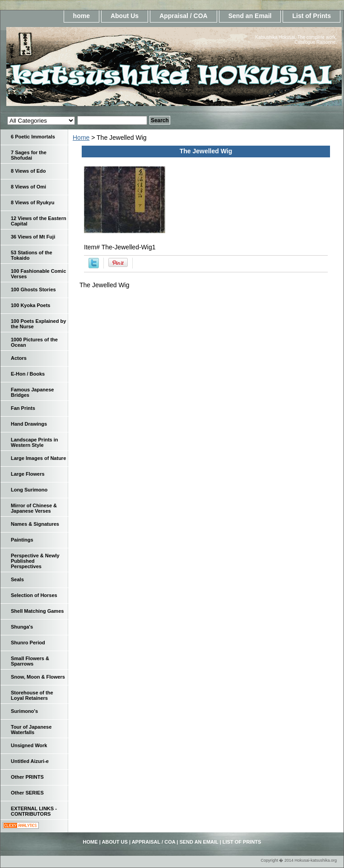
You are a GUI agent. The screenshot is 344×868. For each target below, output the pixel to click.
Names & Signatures (35, 524)
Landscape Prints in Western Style (35, 442)
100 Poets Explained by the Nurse (38, 324)
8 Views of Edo (28, 171)
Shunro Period (28, 643)
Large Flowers (28, 474)
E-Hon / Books (28, 374)
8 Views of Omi (28, 187)
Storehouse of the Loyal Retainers (32, 695)
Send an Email (250, 16)
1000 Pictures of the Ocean (34, 342)
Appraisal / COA (184, 16)
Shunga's (22, 627)
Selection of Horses (34, 595)
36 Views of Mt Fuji (33, 237)
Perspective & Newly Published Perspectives (35, 561)
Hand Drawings (29, 424)
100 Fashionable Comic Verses (38, 274)
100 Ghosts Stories (33, 289)
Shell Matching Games (37, 611)
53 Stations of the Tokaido (32, 255)
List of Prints (311, 16)
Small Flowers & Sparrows (30, 661)
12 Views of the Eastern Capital (39, 221)
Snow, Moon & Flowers (38, 677)
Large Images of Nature (38, 458)
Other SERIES (27, 793)
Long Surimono (29, 490)
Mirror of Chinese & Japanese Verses (34, 508)
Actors (19, 358)
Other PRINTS (27, 777)
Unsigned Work (29, 745)
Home (81, 138)
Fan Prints (23, 408)
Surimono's (24, 711)
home (81, 16)
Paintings (22, 540)
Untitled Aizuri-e (30, 761)
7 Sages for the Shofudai (29, 155)
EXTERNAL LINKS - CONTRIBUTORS (34, 811)
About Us (125, 16)
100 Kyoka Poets (30, 305)
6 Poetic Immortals (33, 137)
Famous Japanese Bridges (32, 392)
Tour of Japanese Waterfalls (31, 730)
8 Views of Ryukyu (33, 202)
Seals (17, 579)
